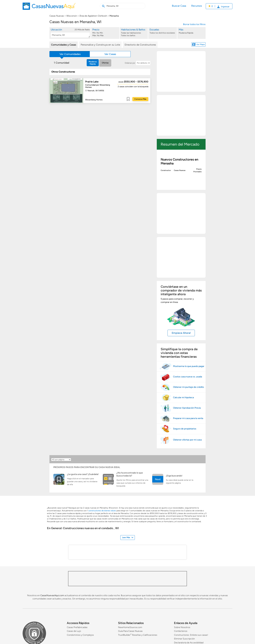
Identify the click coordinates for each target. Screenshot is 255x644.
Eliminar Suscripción (184, 639)
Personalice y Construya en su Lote (100, 45)
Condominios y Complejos (80, 635)
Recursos (197, 6)
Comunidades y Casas (64, 45)
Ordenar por (130, 63)
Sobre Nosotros (182, 627)
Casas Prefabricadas (77, 627)
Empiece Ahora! (181, 333)
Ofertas (105, 63)
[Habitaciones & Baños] (134, 33)
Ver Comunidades (70, 54)
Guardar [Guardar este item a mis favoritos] (128, 99)
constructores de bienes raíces (102, 511)
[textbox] (70, 35)
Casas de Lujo (74, 631)
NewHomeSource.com (130, 627)
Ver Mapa (198, 44)
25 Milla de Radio (82, 30)
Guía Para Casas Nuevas (130, 631)
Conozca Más (140, 99)
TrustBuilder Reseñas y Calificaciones (138, 635)
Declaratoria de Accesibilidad (189, 642)
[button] (70, 33)
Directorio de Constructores (140, 45)
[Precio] (105, 33)
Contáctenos (181, 631)
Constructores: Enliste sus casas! (191, 635)
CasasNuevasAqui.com (52, 595)
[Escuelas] (163, 32)
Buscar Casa (179, 6)
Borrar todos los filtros (194, 24)
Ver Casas (110, 54)
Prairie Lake (92, 82)
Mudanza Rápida (93, 63)
